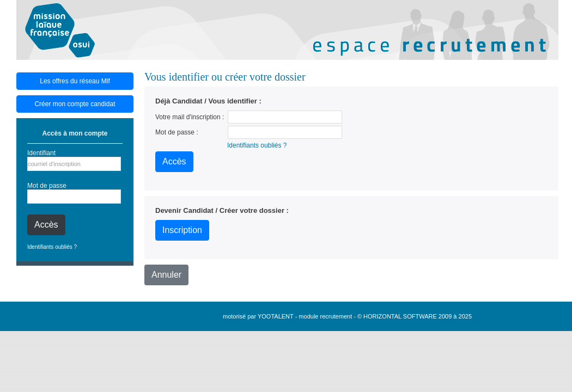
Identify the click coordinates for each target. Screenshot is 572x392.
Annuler (166, 275)
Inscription (182, 230)
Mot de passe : (177, 132)
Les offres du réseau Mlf (75, 81)
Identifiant (41, 153)
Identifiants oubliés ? (52, 247)
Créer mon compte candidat (75, 104)
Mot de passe (47, 186)
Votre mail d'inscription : (190, 117)
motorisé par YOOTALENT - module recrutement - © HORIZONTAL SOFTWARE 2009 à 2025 (347, 316)
